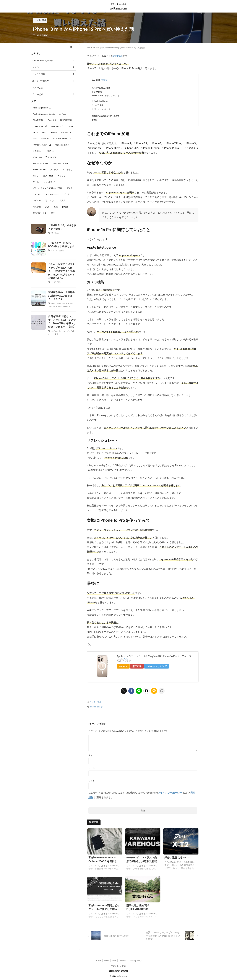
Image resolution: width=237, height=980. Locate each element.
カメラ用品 (56, 282)
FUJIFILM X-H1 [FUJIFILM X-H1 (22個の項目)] (66, 120)
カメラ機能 (99, 106)
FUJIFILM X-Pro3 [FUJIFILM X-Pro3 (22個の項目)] (40, 126)
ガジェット (56, 330)
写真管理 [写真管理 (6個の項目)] (37, 207)
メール (92, 769)
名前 (91, 757)
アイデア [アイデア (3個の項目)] (54, 170)
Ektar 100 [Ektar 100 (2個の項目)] (52, 120)
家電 (56, 333)
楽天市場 (138, 668)
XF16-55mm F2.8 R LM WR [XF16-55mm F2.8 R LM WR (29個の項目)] (44, 157)
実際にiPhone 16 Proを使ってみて (106, 117)
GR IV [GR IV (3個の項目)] (35, 132)
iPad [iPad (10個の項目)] (44, 132)
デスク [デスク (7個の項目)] (70, 188)
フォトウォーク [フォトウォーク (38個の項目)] (52, 194)
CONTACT (123, 959)
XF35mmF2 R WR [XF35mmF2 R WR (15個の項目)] (60, 163)
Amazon (124, 668)
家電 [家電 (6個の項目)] (56, 207)
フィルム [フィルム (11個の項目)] (37, 194)
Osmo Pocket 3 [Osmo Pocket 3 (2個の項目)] (62, 145)
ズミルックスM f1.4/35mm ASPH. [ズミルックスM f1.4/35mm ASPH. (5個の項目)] (47, 188)
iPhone (93, 708)
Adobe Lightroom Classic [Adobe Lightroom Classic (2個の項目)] (44, 114)
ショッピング (67, 330)
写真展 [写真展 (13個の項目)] (62, 200)
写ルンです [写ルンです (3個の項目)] (50, 200)
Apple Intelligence (102, 102)
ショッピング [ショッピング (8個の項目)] (49, 182)
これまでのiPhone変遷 (102, 88)
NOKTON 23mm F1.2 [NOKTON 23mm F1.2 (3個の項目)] (62, 139)
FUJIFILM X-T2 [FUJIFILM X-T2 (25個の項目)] (57, 126)
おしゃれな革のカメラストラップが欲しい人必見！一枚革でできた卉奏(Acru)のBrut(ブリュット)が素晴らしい (62, 271)
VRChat (54, 250)
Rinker (126, 660)
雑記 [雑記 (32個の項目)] (53, 213)
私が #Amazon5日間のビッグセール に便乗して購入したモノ (104, 910)
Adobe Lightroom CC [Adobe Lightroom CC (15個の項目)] (42, 108)
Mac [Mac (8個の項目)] (35, 139)
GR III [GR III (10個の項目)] (70, 126)
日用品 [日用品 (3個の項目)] (65, 207)
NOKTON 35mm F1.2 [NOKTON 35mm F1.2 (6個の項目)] (42, 145)
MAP (114, 959)
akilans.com (119, 8)
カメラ (100, 708)
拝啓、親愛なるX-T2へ (177, 859)
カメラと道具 (95, 704)
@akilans (117, 56)
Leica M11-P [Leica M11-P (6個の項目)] (66, 132)
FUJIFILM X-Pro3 (58, 303)
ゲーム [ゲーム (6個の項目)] (36, 182)
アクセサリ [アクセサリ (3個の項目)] (67, 170)
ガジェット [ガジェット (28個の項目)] (62, 176)
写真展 (61, 250)
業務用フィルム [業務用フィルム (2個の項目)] (40, 213)
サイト (92, 782)
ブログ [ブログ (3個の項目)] (66, 194)
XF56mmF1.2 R (63, 306)
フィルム (55, 233)
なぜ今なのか (97, 92)
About (107, 959)
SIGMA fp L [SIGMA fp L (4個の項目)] (38, 151)
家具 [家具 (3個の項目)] (47, 207)
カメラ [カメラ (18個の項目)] (36, 176)
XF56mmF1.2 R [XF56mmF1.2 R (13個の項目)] (39, 170)
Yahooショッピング (158, 668)
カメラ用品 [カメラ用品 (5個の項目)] (48, 176)
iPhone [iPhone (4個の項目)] (54, 132)
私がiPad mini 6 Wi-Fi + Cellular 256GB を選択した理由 (105, 862)
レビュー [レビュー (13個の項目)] (37, 200)
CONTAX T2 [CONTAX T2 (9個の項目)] (38, 120)
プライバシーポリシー (170, 794)
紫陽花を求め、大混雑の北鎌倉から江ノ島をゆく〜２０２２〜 (62, 295)
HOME (98, 959)
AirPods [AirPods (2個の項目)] (63, 114)
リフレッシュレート (103, 110)
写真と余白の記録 (118, 965)
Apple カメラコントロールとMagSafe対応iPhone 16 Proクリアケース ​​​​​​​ (154, 658)
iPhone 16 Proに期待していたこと (106, 96)
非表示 (104, 80)
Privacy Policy (136, 959)
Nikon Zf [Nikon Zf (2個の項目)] (45, 139)
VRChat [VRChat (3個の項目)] (50, 151)
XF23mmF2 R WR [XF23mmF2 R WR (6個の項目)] (40, 163)
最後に (95, 121)
